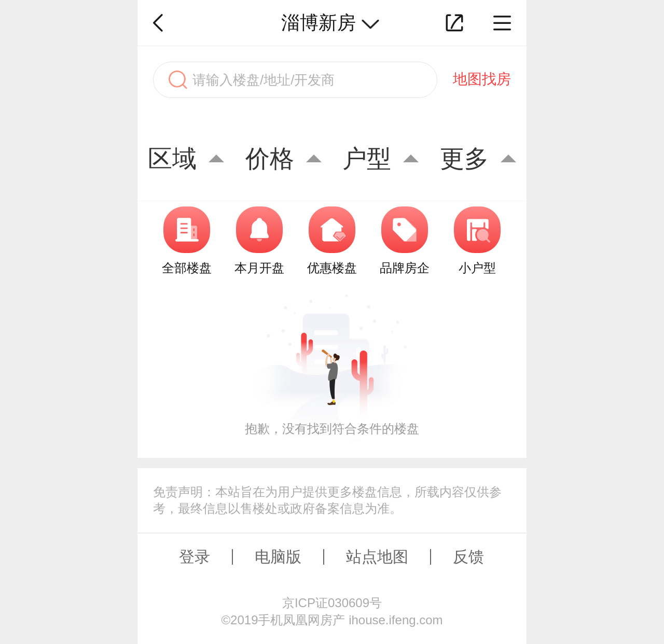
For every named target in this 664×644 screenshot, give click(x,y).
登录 (195, 557)
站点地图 (377, 557)
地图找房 (482, 79)
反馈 (468, 557)
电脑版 (278, 557)
